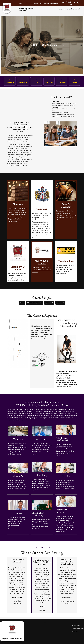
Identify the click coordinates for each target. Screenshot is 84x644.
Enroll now (60, 116)
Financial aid (55, 114)
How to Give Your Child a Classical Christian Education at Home (42, 270)
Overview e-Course (42, 262)
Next (81, 45)
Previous (3, 45)
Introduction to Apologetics (35, 303)
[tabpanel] (42, 45)
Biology (22, 303)
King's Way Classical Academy (27, 10)
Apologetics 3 (60, 303)
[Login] (75, 3)
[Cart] (78, 3)
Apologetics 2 (49, 303)
